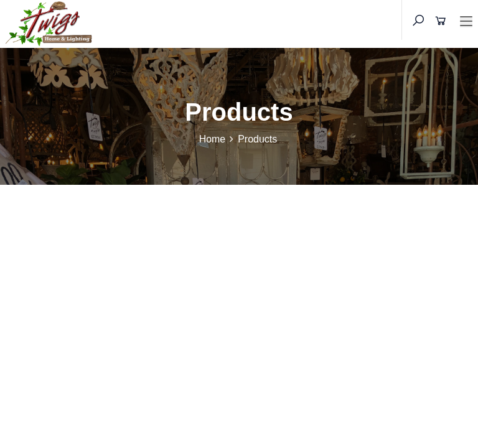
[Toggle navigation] (466, 22)
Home (213, 139)
